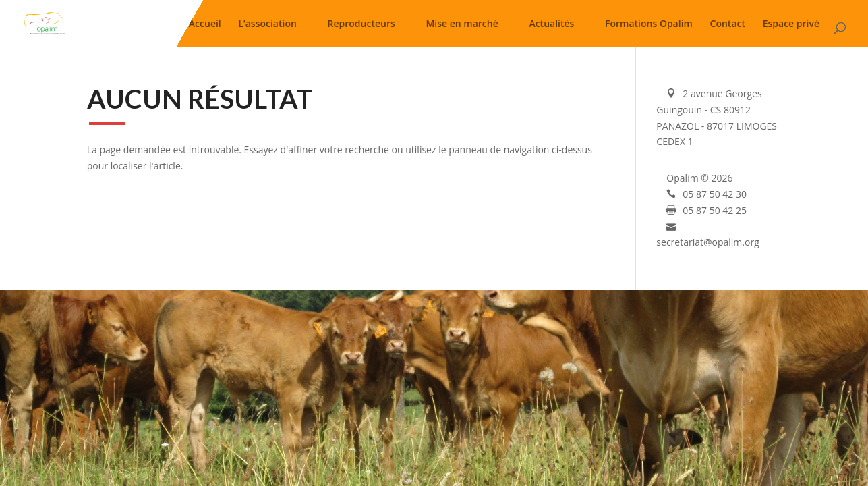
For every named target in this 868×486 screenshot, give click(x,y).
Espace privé (791, 26)
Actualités (551, 26)
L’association (267, 26)
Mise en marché (462, 26)
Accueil (205, 26)
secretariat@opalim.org (707, 242)
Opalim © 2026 (699, 178)
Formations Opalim (649, 26)
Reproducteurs (361, 26)
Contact (728, 26)
